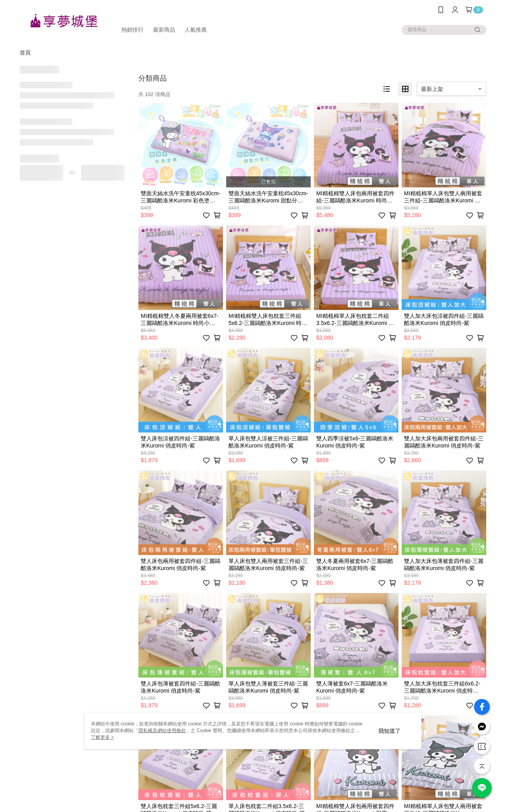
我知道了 (389, 731)
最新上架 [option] (432, 89)
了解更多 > (102, 737)
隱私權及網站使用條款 (162, 731)
